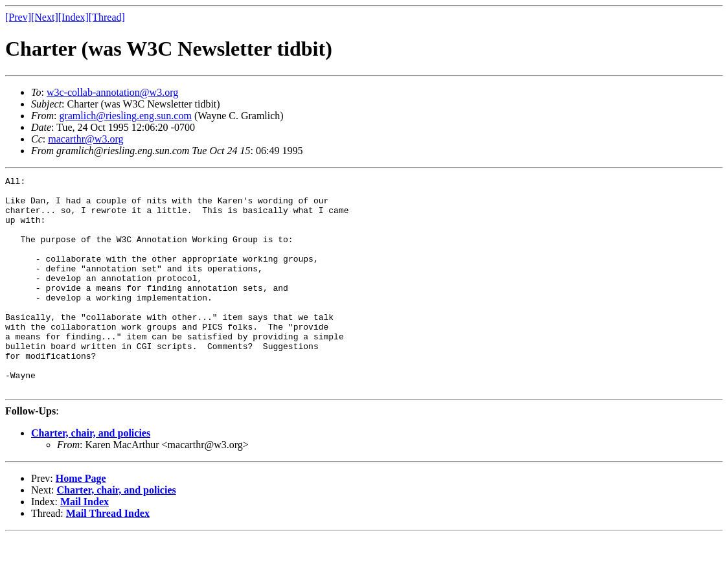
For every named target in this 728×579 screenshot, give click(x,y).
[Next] (45, 17)
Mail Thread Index (108, 556)
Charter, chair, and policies (91, 476)
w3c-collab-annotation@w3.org (112, 92)
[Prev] (18, 17)
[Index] (74, 17)
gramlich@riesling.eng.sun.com (125, 116)
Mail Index (85, 544)
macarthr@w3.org (85, 139)
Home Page (81, 521)
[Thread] (107, 17)
